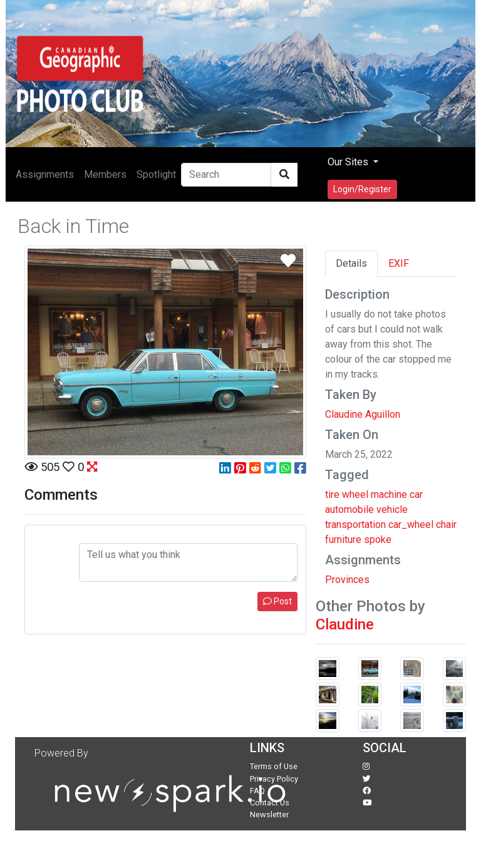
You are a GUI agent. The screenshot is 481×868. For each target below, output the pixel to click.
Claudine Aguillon (363, 414)
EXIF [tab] (399, 263)
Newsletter (269, 814)
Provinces (347, 580)
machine (389, 494)
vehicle (392, 509)
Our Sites (349, 162)
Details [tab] (351, 263)
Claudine (345, 624)
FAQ (257, 791)
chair (446, 524)
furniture (343, 540)
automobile (349, 509)
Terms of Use (274, 766)
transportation (355, 524)
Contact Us (270, 803)
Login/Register (362, 189)
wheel (355, 494)
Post (277, 601)
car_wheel (411, 524)
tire (332, 494)
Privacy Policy (274, 779)
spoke (378, 540)
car (416, 494)
